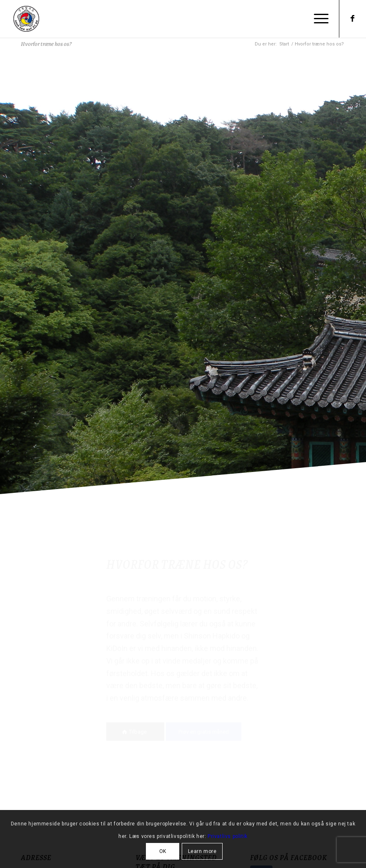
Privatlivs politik (228, 836)
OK (163, 851)
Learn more (202, 851)
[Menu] (319, 19)
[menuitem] (319, 19)
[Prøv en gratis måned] (204, 732)
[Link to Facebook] (352, 18)
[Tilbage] (135, 732)
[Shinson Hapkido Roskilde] (26, 19)
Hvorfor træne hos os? (46, 43)
